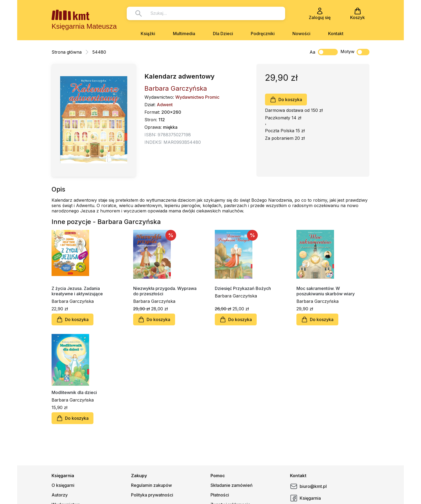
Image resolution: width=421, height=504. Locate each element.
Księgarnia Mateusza (84, 26)
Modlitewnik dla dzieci (74, 392)
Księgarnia (305, 498)
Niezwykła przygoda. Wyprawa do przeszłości (165, 291)
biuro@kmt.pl (308, 486)
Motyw (355, 52)
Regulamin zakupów (151, 485)
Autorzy (60, 495)
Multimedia (184, 34)
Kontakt (336, 34)
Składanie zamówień (232, 485)
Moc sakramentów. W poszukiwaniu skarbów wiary (326, 291)
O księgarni (63, 485)
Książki (148, 34)
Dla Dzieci (223, 34)
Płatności (220, 495)
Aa (312, 52)
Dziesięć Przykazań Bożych (243, 288)
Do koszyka (286, 100)
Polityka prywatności (152, 495)
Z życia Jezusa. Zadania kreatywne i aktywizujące (77, 291)
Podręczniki (263, 34)
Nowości (301, 34)
